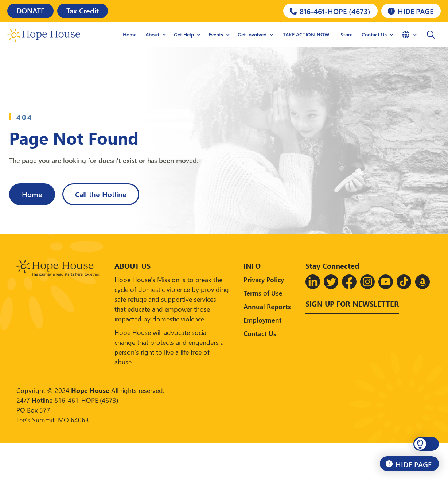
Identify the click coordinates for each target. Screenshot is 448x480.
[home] (44, 35)
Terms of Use (263, 293)
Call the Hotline (101, 194)
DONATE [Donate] (30, 10)
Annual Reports (267, 306)
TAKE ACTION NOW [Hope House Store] (306, 34)
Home (130, 34)
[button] (156, 35)
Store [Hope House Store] (346, 34)
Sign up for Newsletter (352, 303)
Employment (263, 320)
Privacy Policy (264, 279)
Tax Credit (83, 10)
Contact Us (260, 333)
